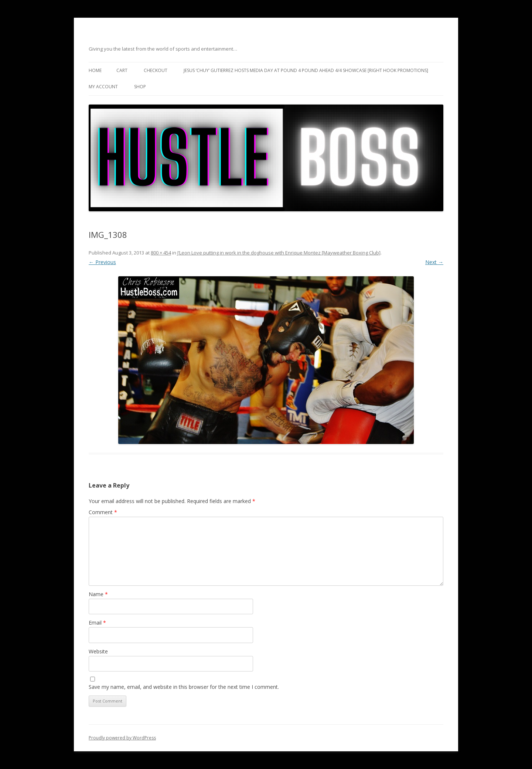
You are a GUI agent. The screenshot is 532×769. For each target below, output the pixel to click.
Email (97, 623)
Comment (103, 512)
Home (95, 70)
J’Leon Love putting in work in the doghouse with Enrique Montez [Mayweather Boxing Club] (279, 253)
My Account (103, 87)
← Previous (102, 262)
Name (98, 594)
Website (98, 651)
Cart (122, 70)
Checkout (156, 70)
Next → (434, 262)
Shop (140, 87)
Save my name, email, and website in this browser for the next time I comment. (184, 687)
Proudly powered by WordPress (122, 738)
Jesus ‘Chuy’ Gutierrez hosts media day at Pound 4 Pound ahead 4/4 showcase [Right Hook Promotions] (306, 70)
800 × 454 (161, 253)
